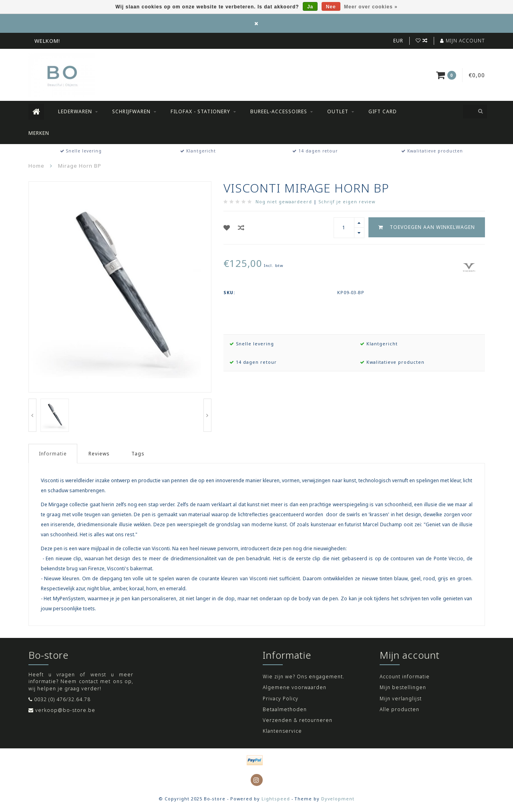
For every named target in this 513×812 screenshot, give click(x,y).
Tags (138, 454)
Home (36, 166)
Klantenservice (282, 731)
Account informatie (405, 677)
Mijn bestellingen (403, 687)
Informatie (53, 454)
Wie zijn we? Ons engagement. (304, 677)
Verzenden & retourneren (298, 720)
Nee (331, 7)
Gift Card (383, 111)
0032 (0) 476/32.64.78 (62, 699)
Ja (310, 7)
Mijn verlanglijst (401, 699)
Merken (39, 133)
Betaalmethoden (285, 709)
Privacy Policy (281, 699)
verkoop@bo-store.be (65, 710)
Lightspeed (276, 799)
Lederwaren (75, 111)
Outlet (338, 111)
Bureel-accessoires (279, 111)
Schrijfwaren (131, 111)
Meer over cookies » (371, 7)
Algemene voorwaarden (295, 687)
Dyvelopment (338, 799)
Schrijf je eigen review (347, 201)
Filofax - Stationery (200, 111)
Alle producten (399, 709)
